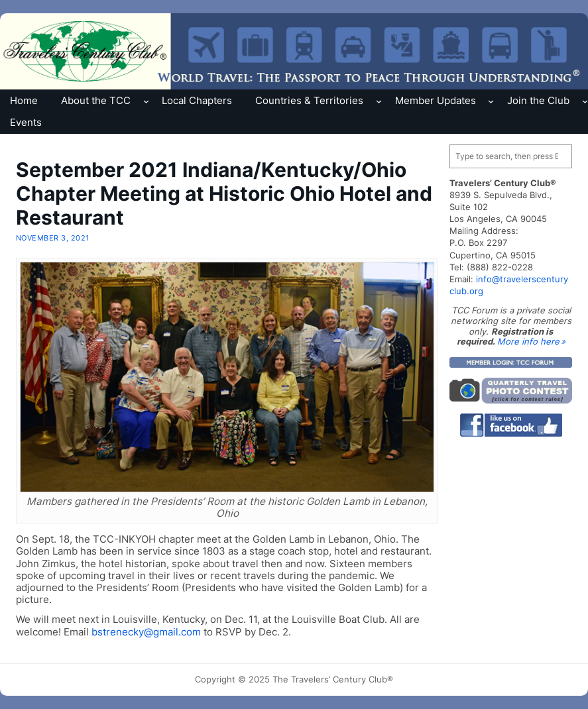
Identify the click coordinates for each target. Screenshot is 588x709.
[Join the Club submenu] (585, 100)
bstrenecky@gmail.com (146, 632)
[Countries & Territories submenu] (379, 100)
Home (24, 100)
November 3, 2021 (53, 238)
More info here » (531, 341)
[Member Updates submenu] (491, 100)
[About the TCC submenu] (146, 100)
